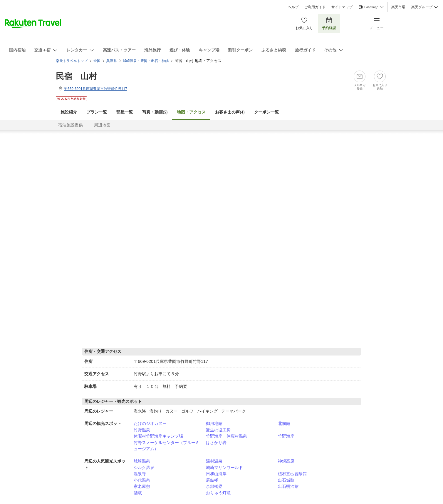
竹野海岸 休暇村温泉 (226, 436)
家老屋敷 (142, 486)
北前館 (284, 423)
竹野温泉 (142, 430)
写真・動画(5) (155, 112)
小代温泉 (142, 480)
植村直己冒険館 (292, 474)
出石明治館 (288, 486)
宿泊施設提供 (71, 125)
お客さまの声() (230, 112)
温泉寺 (140, 474)
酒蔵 (138, 493)
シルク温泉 (144, 468)
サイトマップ (342, 7)
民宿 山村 (76, 76)
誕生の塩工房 (218, 430)
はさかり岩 (216, 443)
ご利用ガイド (315, 7)
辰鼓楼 (212, 480)
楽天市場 (398, 7)
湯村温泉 (214, 461)
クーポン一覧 (266, 112)
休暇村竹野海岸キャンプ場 (158, 436)
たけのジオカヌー (150, 423)
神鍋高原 (286, 461)
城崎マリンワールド (224, 468)
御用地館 (214, 423)
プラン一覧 (97, 112)
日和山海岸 (216, 474)
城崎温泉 (142, 461)
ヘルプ (293, 7)
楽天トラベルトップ (72, 61)
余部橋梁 (214, 486)
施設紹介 (69, 112)
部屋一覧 (125, 112)
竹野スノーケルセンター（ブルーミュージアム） (167, 446)
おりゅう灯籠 (218, 493)
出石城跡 (286, 480)
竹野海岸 (286, 436)
